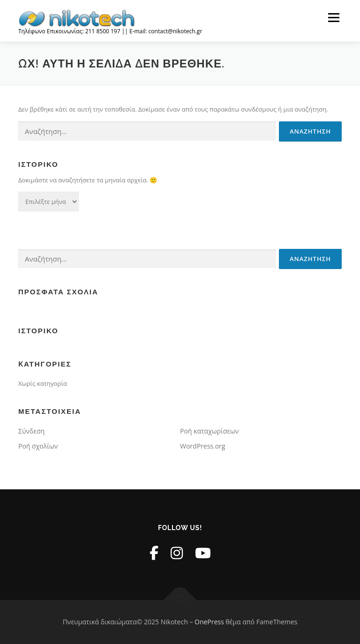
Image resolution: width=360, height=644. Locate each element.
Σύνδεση (31, 431)
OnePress (209, 622)
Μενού (334, 17)
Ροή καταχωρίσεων (209, 431)
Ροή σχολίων (38, 446)
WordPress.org (202, 446)
